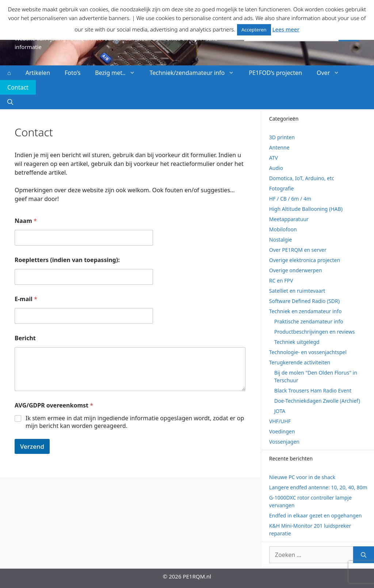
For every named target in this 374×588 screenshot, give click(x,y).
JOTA (280, 411)
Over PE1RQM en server (298, 250)
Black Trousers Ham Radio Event (313, 390)
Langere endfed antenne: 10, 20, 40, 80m (318, 487)
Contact (18, 87)
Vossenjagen (284, 442)
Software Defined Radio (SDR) (304, 301)
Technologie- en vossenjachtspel (308, 352)
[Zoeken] (364, 555)
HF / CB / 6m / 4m (290, 199)
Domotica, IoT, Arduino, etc (302, 178)
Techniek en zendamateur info (306, 311)
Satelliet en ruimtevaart (297, 291)
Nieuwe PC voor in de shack (302, 477)
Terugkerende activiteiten (300, 362)
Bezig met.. (119, 73)
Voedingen (282, 431)
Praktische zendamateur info (309, 321)
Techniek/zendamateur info (196, 73)
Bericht (25, 338)
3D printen (282, 137)
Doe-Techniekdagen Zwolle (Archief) (317, 401)
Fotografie (282, 188)
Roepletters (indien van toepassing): (67, 260)
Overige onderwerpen (296, 270)
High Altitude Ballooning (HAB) (306, 209)
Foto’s (72, 73)
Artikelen (38, 73)
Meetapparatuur (289, 219)
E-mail (26, 299)
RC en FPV (281, 280)
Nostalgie (280, 240)
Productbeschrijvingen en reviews (315, 332)
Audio (276, 168)
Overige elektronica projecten (305, 260)
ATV (274, 158)
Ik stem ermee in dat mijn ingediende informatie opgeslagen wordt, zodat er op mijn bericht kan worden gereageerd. (135, 422)
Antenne (279, 147)
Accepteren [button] (254, 30)
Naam (26, 221)
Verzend (32, 446)
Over (332, 73)
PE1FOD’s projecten (275, 73)
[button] (10, 102)
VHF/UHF (280, 421)
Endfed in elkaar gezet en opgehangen (316, 515)
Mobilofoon (283, 229)
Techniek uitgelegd (297, 342)
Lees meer (286, 29)
